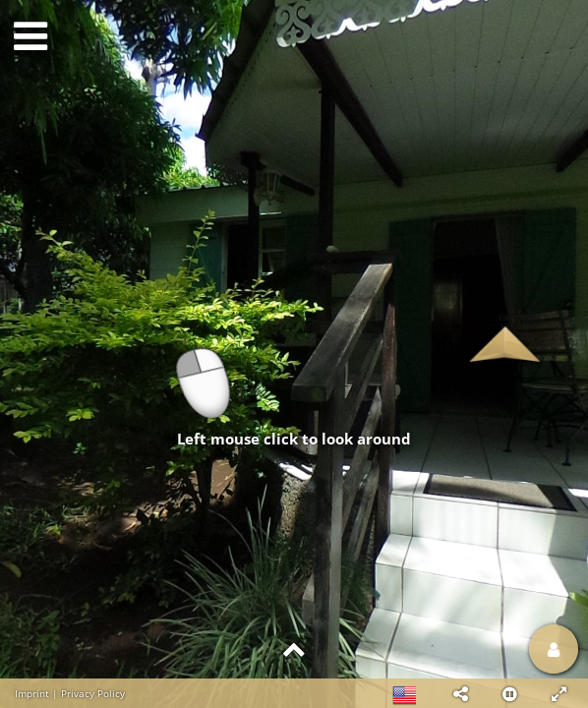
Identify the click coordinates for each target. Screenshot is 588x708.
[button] (460, 693)
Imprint (32, 693)
